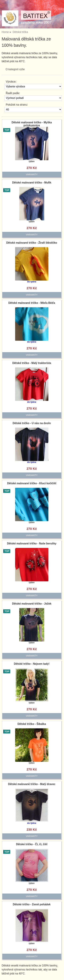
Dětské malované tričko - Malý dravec (32, 784)
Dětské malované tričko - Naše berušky (32, 543)
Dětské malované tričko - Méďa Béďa (32, 303)
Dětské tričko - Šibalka (32, 724)
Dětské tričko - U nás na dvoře (32, 423)
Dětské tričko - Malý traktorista (32, 363)
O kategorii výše (15, 69)
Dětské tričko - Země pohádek (32, 904)
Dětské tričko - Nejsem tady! (32, 664)
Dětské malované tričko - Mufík (32, 183)
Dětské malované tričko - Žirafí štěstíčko (32, 243)
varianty (32, 174)
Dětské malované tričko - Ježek (32, 604)
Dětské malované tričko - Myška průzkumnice (32, 124)
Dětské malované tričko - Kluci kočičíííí (32, 483)
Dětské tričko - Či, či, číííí (32, 844)
